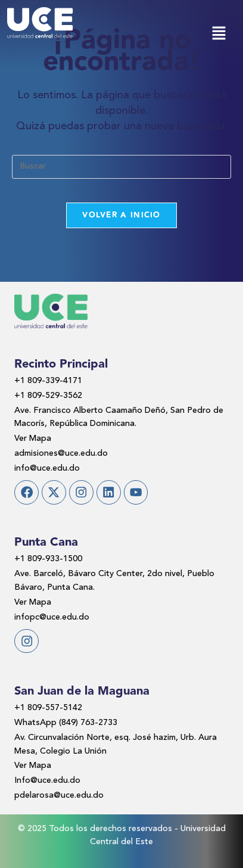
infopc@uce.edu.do (52, 617)
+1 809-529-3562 (48, 396)
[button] (219, 35)
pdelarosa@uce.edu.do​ (59, 795)
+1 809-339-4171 (48, 381)
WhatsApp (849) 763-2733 (66, 723)
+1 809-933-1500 (48, 559)
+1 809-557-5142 (48, 708)
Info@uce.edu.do (47, 780)
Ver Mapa (33, 438)
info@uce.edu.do (47, 468)
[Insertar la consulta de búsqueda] (121, 167)
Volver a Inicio (121, 215)
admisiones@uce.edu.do (61, 453)
